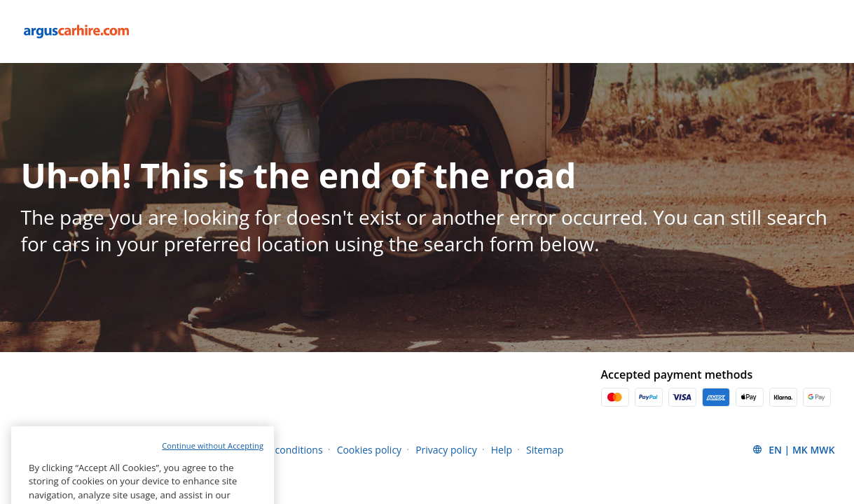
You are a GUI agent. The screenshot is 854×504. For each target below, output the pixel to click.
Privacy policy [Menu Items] (446, 450)
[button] (793, 449)
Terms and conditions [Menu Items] (273, 450)
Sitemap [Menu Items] (545, 450)
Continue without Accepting (213, 471)
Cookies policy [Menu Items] (370, 450)
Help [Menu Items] (502, 450)
